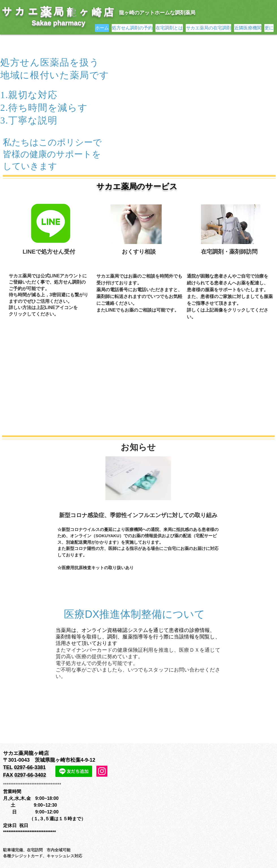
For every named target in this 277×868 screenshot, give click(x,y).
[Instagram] (102, 771)
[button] (189, 102)
